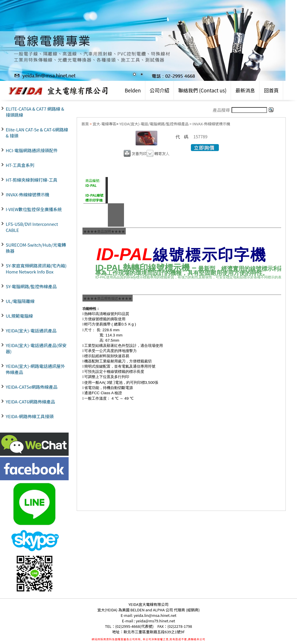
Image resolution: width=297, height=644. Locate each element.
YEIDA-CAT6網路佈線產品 (30, 402)
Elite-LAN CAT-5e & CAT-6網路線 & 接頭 (37, 133)
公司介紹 (159, 90)
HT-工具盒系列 (20, 165)
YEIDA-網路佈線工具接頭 (30, 416)
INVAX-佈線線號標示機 (28, 194)
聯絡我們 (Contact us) (202, 90)
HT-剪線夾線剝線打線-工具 (32, 180)
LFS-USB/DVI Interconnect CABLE (32, 227)
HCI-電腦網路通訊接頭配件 (32, 150)
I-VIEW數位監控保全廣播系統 (34, 209)
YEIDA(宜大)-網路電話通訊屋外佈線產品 (35, 369)
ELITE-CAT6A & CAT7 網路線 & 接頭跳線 (35, 112)
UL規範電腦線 (19, 316)
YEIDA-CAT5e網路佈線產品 (32, 387)
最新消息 (245, 90)
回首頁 (271, 90)
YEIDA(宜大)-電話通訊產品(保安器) (36, 348)
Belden (133, 90)
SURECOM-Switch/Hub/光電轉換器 (36, 248)
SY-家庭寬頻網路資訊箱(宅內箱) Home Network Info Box (36, 269)
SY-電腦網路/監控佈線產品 (31, 286)
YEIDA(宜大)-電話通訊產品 (31, 331)
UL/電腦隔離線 (20, 301)
